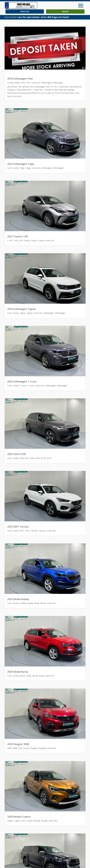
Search (65, 11)
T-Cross (23, 386)
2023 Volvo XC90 (17, 454)
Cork (9, 168)
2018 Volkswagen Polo (20, 79)
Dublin (17, 83)
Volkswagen (46, 83)
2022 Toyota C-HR (17, 236)
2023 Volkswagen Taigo (21, 164)
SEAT (22, 531)
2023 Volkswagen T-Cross (22, 381)
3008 (9, 748)
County (10, 83)
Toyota (34, 240)
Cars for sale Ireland (28, 17)
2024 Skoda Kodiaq (18, 599)
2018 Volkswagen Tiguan (21, 309)
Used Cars (36, 83)
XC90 (44, 458)
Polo (23, 83)
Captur (10, 821)
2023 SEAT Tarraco (18, 527)
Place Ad (25, 11)
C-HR (9, 240)
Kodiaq (23, 603)
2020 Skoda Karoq (18, 672)
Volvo (32, 458)
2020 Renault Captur (19, 817)
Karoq (22, 676)
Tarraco (34, 531)
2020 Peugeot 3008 (18, 744)
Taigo (22, 168)
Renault (37, 821)
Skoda (37, 603)
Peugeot (34, 748)
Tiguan (23, 313)
